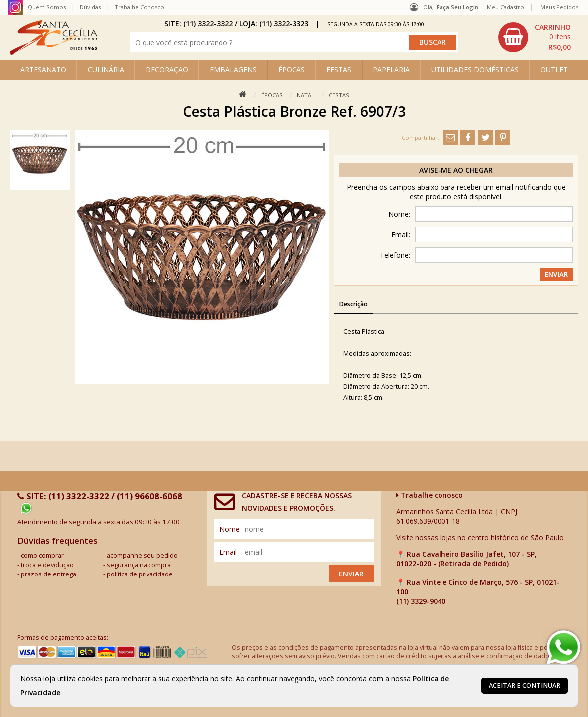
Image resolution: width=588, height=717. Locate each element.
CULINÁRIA (106, 70)
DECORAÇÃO (167, 70)
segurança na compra (139, 565)
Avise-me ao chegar (456, 170)
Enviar (351, 574)
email (228, 552)
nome (229, 529)
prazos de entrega (49, 574)
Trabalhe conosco (430, 495)
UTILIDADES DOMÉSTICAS (475, 70)
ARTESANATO (43, 70)
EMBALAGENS (233, 70)
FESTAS (339, 70)
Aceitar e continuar (524, 685)
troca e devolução (47, 565)
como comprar (42, 555)
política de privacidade (140, 574)
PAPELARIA (391, 70)
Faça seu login (457, 7)
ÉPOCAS (292, 70)
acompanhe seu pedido (142, 555)
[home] (54, 53)
